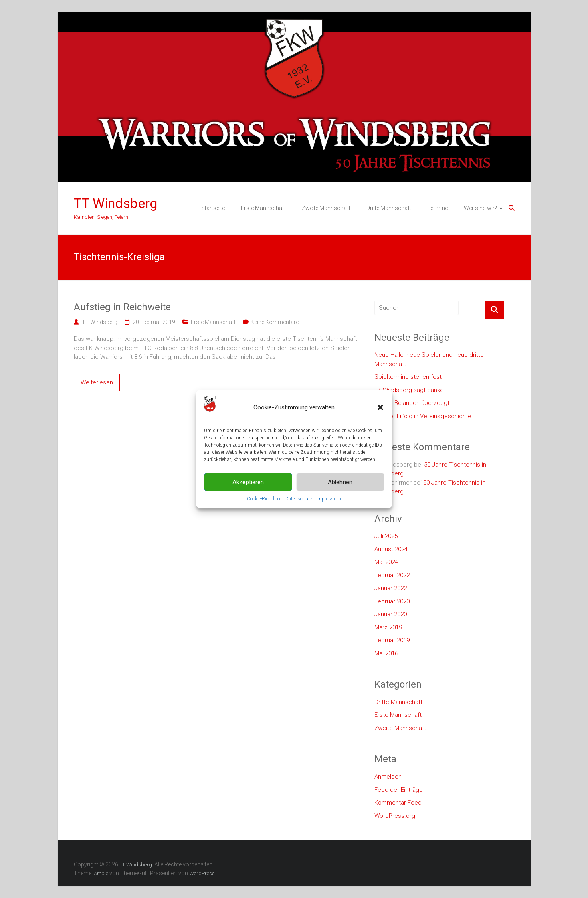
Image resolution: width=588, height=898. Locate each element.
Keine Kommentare (275, 322)
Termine (437, 208)
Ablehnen (340, 482)
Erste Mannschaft (263, 208)
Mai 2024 (386, 562)
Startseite (213, 208)
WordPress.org (395, 816)
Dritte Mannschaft (389, 208)
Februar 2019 (392, 640)
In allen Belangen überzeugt (412, 403)
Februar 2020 (392, 601)
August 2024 (391, 549)
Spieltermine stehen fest (408, 377)
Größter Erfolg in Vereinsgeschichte (423, 416)
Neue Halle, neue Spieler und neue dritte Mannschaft (429, 359)
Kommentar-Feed (398, 803)
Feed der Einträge (399, 790)
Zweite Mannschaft (326, 208)
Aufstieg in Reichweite (122, 307)
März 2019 (388, 627)
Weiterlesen (97, 382)
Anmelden (388, 777)
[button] (380, 407)
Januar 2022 (391, 588)
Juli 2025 (386, 536)
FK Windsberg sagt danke (409, 390)
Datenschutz (299, 499)
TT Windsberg (115, 203)
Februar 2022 (392, 575)
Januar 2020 (391, 614)
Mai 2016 (386, 653)
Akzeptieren (248, 482)
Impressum (329, 499)
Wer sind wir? (480, 208)
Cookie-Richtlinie (264, 499)
